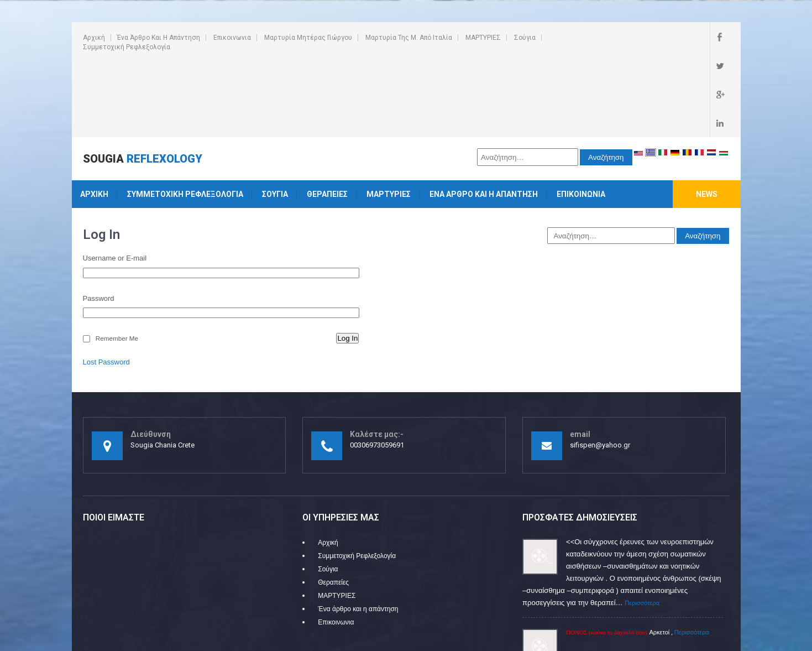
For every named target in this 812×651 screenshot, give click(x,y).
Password (99, 222)
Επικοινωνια (232, 38)
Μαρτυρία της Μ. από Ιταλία (409, 38)
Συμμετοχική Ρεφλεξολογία (127, 47)
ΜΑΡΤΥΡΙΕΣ (483, 38)
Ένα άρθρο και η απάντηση (158, 38)
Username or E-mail (115, 181)
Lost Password (106, 285)
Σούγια (525, 38)
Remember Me (117, 261)
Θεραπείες (327, 117)
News (707, 117)
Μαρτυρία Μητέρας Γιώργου (308, 38)
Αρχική (94, 38)
